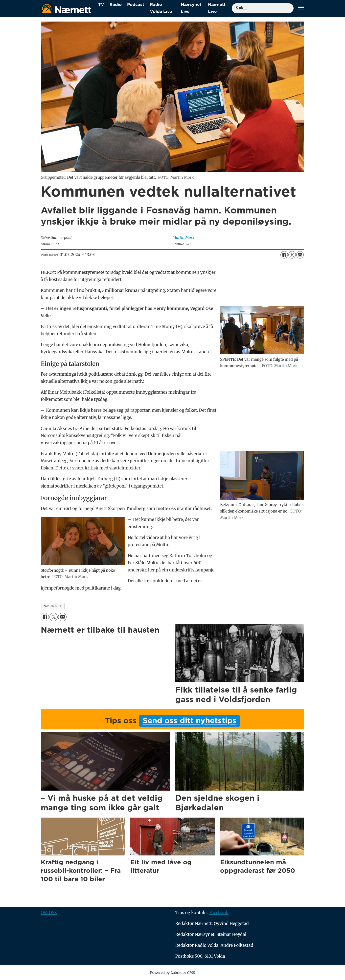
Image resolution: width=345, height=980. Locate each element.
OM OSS (49, 913)
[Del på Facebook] (284, 255)
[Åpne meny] (301, 8)
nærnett (53, 606)
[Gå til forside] (67, 9)
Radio (116, 5)
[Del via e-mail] (300, 255)
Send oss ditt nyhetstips (190, 721)
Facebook (219, 913)
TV (101, 5)
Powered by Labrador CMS (173, 973)
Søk (232, 8)
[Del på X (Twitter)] (292, 255)
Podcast (136, 5)
